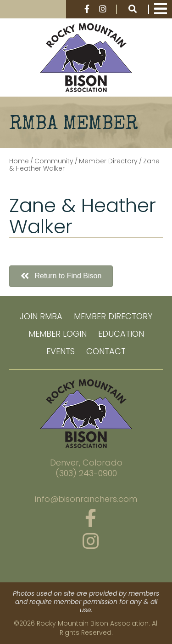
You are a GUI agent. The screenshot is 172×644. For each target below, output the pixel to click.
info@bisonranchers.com (86, 499)
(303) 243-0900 (86, 473)
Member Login (58, 334)
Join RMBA (41, 316)
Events (61, 351)
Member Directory (113, 316)
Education (121, 334)
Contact (106, 351)
